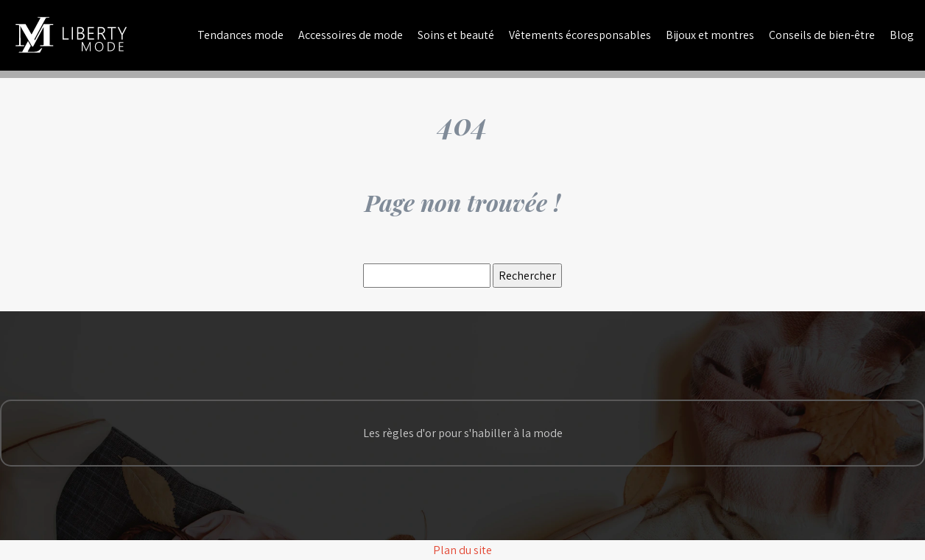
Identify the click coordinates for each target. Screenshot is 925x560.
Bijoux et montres (710, 35)
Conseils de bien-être (822, 35)
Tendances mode (240, 35)
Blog (902, 35)
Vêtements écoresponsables (580, 35)
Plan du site (462, 550)
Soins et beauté (456, 35)
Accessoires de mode (351, 35)
